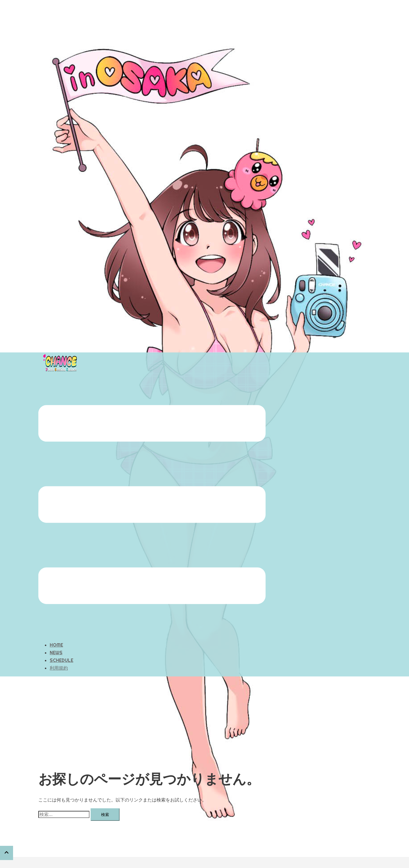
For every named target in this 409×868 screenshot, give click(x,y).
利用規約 (59, 639)
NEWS (56, 624)
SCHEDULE (61, 632)
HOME (56, 616)
